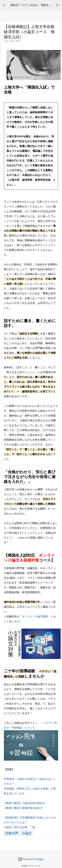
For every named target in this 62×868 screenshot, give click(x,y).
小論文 (27, 833)
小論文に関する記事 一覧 (19, 827)
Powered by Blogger (31, 859)
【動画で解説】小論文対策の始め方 (25, 803)
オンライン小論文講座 (35, 616)
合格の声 (12, 833)
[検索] (57, 5)
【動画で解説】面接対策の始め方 (23, 808)
